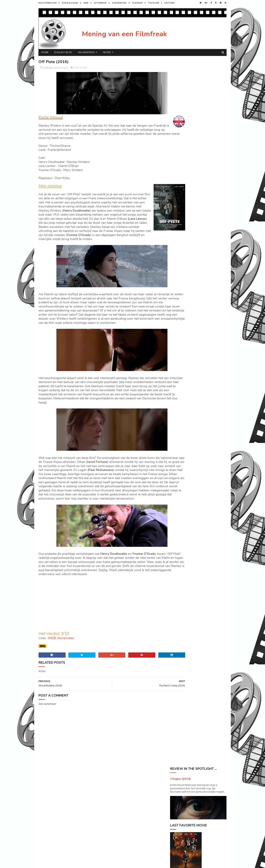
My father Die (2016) (188, 264)
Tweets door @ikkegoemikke (186, 503)
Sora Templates (59, 864)
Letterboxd (100, 3)
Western (198, 532)
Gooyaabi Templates (97, 864)
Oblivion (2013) (203, 396)
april (180, 246)
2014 (177, 315)
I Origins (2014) (180, 74)
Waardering (86, 52)
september (183, 222)
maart (181, 290)
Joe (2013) (200, 452)
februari (182, 294)
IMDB (52, 663)
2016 (177, 306)
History (195, 520)
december (183, 207)
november (183, 212)
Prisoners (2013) (204, 354)
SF (193, 526)
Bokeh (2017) (184, 274)
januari (181, 299)
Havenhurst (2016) (187, 255)
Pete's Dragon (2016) (207, 424)
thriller (84, 68)
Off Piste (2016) (185, 283)
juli (179, 232)
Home (45, 52)
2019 (177, 193)
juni (179, 236)
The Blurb (154, 3)
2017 (177, 203)
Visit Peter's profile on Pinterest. (188, 488)
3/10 (76, 68)
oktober (182, 217)
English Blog (63, 52)
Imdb (86, 3)
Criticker (170, 3)
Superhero (178, 532)
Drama (175, 520)
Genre (107, 52)
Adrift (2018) (202, 368)
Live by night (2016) (188, 250)
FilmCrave (137, 3)
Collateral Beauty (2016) (190, 260)
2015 (177, 310)
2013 (177, 320)
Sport (210, 526)
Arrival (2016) (202, 340)
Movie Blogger (70, 3)
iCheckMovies (119, 3)
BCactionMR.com (48, 3)
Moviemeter (66, 663)
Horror (176, 526)
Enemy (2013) (202, 466)
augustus (182, 227)
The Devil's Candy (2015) (191, 279)
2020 (177, 188)
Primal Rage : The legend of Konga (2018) (210, 440)
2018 (177, 198)
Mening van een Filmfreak (124, 34)
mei (179, 241)
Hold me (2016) (185, 269)
